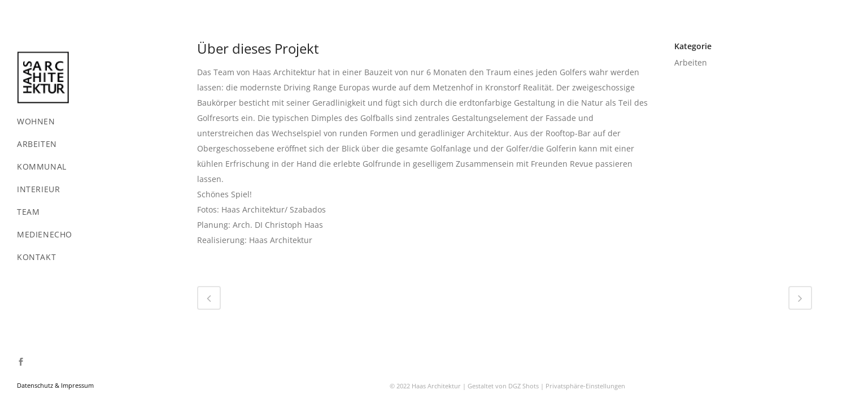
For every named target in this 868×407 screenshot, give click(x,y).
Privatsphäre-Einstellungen (585, 334)
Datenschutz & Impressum (55, 385)
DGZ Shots (524, 334)
